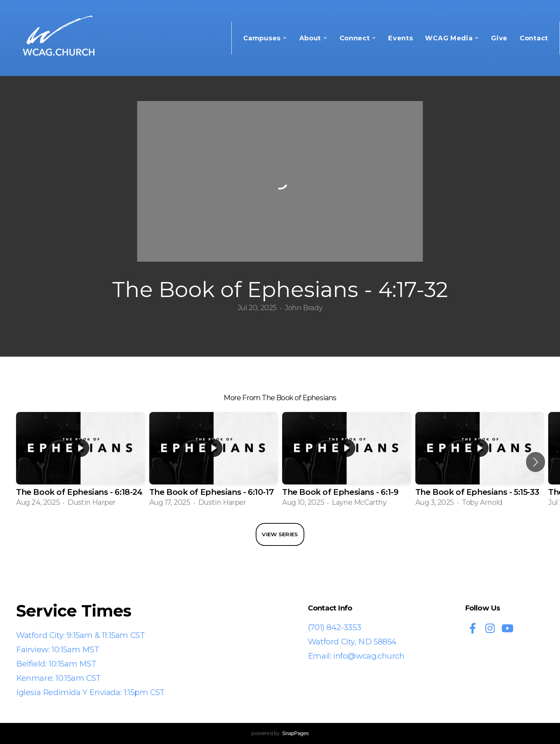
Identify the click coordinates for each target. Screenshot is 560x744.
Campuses (265, 38)
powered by (280, 733)
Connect (358, 38)
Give (499, 38)
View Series (280, 534)
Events (401, 38)
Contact (534, 38)
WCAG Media (452, 38)
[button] (536, 462)
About (313, 38)
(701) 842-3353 (334, 627)
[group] (81, 462)
